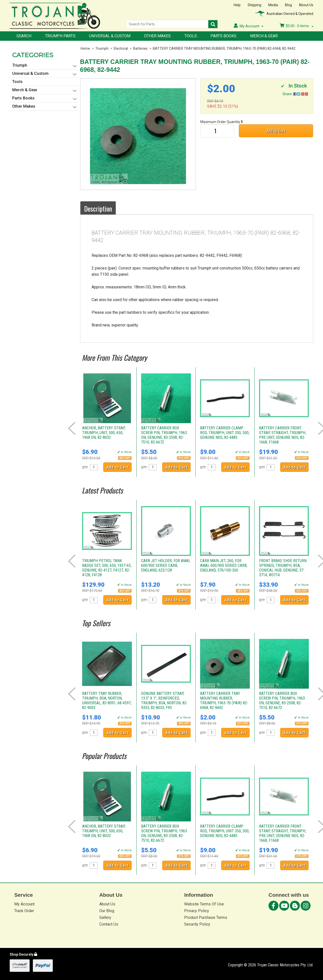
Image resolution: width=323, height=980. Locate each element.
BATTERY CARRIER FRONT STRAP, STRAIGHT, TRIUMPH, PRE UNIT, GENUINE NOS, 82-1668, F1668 (283, 435)
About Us (306, 5)
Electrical (121, 48)
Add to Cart (276, 131)
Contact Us (109, 924)
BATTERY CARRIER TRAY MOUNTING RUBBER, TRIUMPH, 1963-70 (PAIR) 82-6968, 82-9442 (224, 48)
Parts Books (223, 36)
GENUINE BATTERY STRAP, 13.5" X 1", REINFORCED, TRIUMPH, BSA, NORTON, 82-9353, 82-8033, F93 (164, 701)
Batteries (140, 48)
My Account (24, 904)
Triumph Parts (60, 36)
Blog (288, 5)
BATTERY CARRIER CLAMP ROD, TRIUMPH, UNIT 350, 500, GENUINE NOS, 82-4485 (225, 433)
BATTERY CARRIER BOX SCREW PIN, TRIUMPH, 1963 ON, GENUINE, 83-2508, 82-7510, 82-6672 (164, 435)
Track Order (24, 911)
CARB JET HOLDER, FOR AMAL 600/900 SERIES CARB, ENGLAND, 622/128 (166, 565)
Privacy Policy (197, 911)
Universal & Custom (110, 36)
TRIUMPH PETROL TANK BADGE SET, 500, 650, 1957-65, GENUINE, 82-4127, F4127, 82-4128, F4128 (107, 568)
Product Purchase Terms (206, 917)
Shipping (254, 5)
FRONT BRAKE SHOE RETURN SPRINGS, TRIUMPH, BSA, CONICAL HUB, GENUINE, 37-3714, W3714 (283, 568)
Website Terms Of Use (204, 904)
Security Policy (197, 924)
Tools (191, 36)
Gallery (105, 917)
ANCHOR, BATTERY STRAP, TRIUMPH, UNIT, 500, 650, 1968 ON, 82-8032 (104, 433)
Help (237, 5)
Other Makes (157, 36)
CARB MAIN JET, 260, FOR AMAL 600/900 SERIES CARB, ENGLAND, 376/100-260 (224, 565)
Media (273, 5)
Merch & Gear (264, 36)
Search (24, 36)
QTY (85, 467)
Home (85, 48)
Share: (295, 94)
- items (297, 26)
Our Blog (107, 911)
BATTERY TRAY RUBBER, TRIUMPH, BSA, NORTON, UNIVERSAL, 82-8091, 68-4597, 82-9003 (107, 701)
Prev (72, 428)
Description (98, 209)
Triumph (102, 48)
